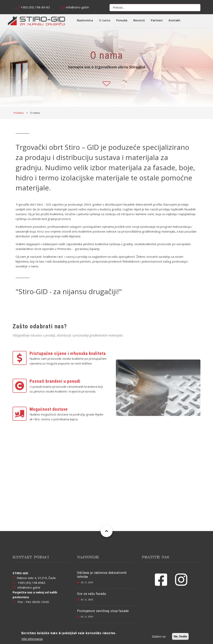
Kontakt (175, 20)
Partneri (157, 20)
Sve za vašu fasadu (92, 594)
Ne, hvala (180, 637)
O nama (105, 20)
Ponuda (122, 20)
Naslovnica (85, 20)
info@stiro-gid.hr (78, 7)
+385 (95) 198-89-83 (35, 7)
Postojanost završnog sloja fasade (103, 611)
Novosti (139, 20)
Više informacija (32, 639)
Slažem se (159, 637)
